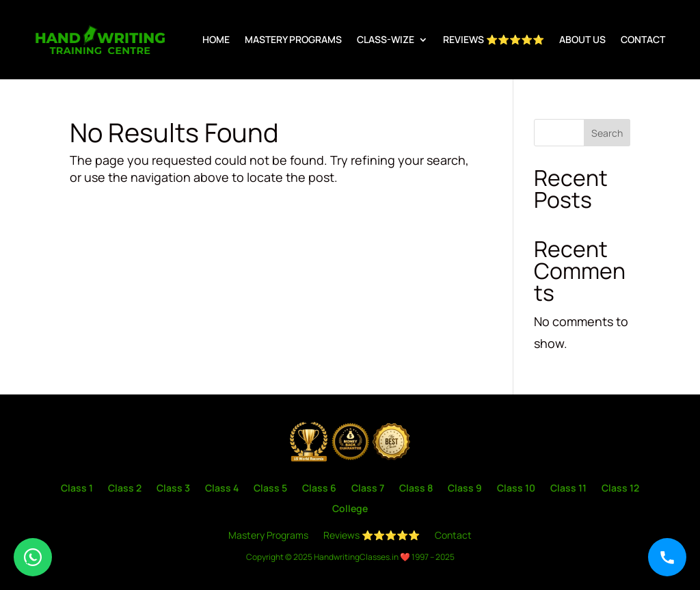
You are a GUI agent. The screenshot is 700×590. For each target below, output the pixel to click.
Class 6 (319, 489)
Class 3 (173, 489)
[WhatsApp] (33, 557)
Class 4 (222, 489)
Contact (643, 39)
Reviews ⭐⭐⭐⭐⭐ (494, 39)
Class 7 (368, 489)
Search (607, 133)
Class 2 (125, 489)
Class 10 (516, 489)
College (350, 509)
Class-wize (386, 39)
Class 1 (77, 489)
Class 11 (568, 489)
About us (582, 39)
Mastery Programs (293, 39)
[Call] (667, 557)
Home (216, 39)
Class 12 (620, 489)
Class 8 (416, 489)
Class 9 (465, 489)
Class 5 (270, 489)
